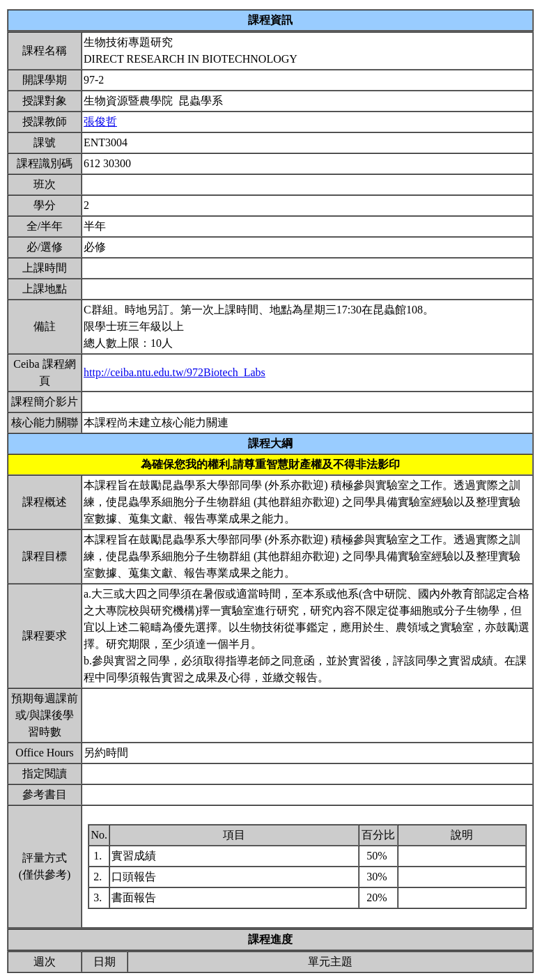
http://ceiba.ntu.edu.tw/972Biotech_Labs (175, 372)
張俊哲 (100, 122)
